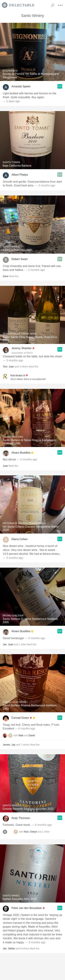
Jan (5, 644)
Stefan (11, 948)
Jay (14, 745)
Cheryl (33, 832)
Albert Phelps (20, 175)
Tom (5, 367)
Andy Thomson (21, 818)
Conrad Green (20, 718)
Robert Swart (19, 259)
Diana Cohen (19, 539)
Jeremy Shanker (22, 348)
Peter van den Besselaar (27, 908)
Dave (6, 276)
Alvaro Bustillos (21, 453)
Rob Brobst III (18, 375)
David (32, 735)
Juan (11, 367)
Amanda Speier (21, 86)
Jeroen (6, 745)
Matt (21, 735)
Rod (26, 832)
